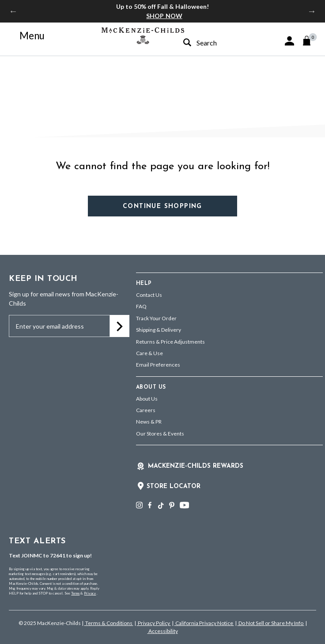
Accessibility (163, 631)
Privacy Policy (154, 623)
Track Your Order (156, 318)
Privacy (90, 593)
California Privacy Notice (204, 623)
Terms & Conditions (109, 623)
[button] (289, 41)
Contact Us (149, 295)
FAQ (141, 306)
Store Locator (174, 487)
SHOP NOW (164, 16)
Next (312, 11)
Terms (75, 593)
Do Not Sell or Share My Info (271, 623)
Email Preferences (158, 365)
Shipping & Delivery (159, 330)
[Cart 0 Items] (311, 41)
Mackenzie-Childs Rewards (196, 466)
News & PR (149, 422)
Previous (13, 11)
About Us (147, 399)
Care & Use (149, 353)
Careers (146, 410)
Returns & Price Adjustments (170, 342)
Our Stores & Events (160, 434)
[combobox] (213, 43)
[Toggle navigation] (27, 36)
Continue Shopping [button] (162, 206)
